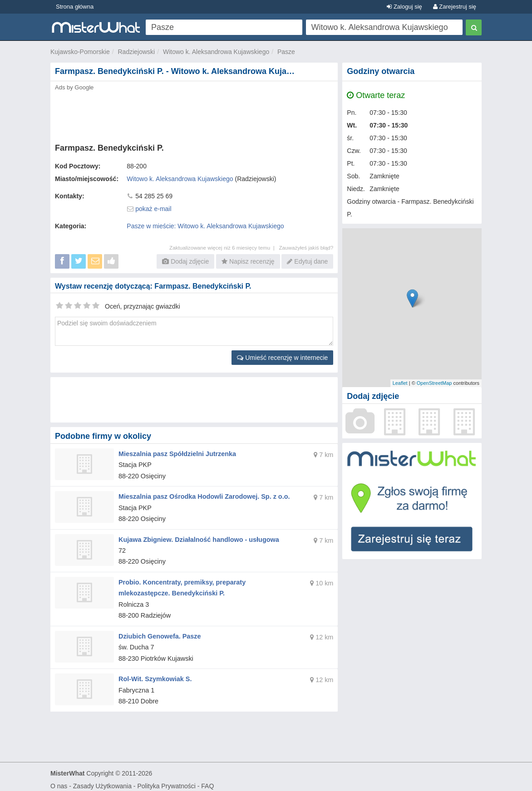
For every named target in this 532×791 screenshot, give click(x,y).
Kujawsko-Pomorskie (80, 52)
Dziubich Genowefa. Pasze (159, 632)
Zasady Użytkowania (102, 780)
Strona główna (75, 7)
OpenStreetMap (434, 383)
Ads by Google (74, 87)
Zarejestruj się (455, 7)
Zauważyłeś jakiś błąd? (306, 248)
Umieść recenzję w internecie (282, 358)
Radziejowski (137, 52)
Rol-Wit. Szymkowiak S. (154, 673)
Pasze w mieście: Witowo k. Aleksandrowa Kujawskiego (205, 226)
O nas (59, 780)
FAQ (207, 780)
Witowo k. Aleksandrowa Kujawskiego (216, 52)
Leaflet (400, 383)
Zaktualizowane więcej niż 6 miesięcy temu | (224, 248)
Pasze (286, 52)
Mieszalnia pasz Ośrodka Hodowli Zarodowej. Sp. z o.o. (202, 495)
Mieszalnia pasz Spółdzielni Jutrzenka (176, 453)
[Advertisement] (194, 114)
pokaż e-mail (153, 209)
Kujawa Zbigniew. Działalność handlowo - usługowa (197, 537)
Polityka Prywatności (166, 780)
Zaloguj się (404, 7)
